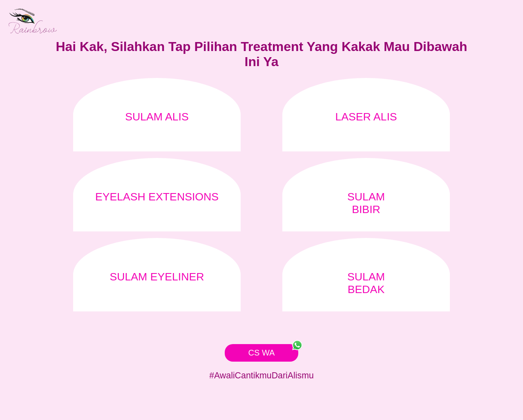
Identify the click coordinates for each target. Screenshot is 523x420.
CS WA (273, 351)
